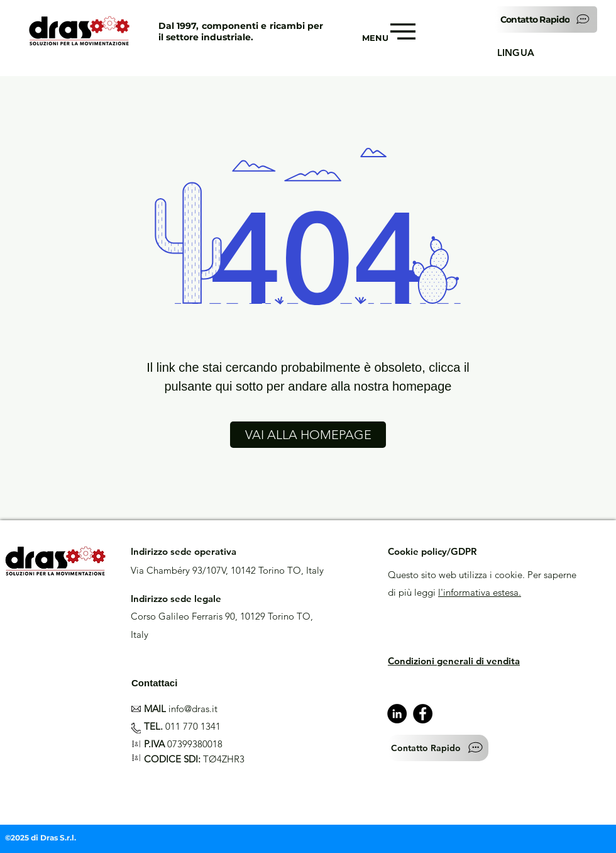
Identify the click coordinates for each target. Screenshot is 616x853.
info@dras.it (193, 709)
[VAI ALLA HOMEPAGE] (308, 435)
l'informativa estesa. (480, 592)
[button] (546, 20)
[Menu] (402, 31)
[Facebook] (423, 714)
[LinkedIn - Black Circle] (397, 714)
